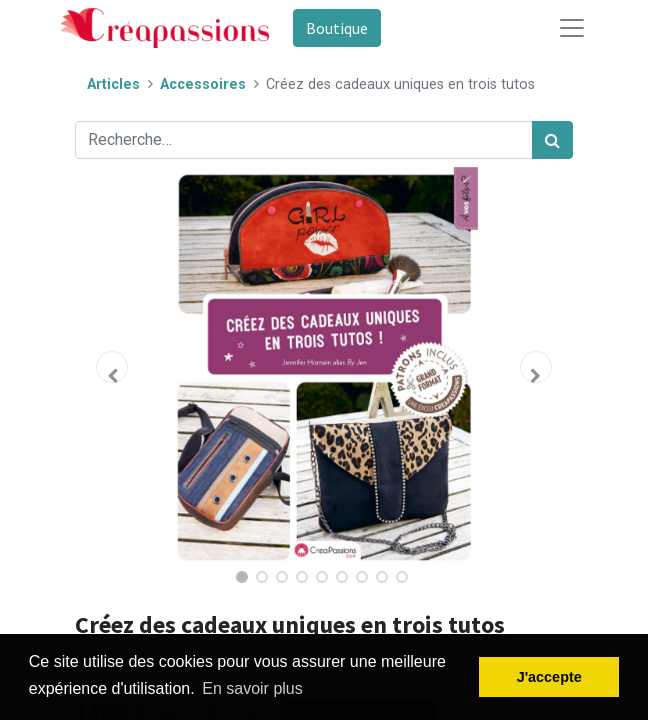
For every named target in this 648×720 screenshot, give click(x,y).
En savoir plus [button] (252, 688)
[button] (112, 367)
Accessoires (203, 84)
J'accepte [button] (549, 677)
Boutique (337, 28)
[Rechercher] (552, 140)
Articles (113, 84)
